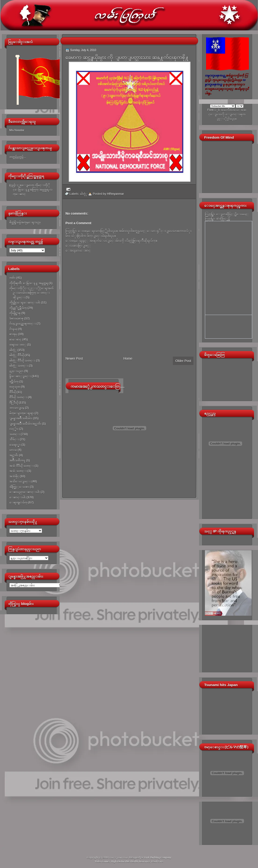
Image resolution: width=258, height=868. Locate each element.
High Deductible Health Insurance (131, 861)
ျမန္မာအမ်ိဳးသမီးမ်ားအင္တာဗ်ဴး (25, 424)
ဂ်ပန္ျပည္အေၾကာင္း (23, 324)
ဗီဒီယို (13, 392)
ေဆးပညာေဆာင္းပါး (25, 492)
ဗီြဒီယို (14, 403)
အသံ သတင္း (18, 471)
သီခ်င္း (14, 439)
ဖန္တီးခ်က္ (14, 382)
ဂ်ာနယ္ (13, 329)
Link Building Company (158, 857)
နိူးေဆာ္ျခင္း (20, 376)
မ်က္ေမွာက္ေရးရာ (22, 413)
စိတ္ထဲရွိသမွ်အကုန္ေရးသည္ (25, 222)
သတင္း (15, 434)
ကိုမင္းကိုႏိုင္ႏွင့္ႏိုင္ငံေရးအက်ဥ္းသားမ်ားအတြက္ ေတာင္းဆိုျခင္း (31, 293)
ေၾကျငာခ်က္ (18, 502)
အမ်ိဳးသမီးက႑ (17, 460)
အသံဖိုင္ (14, 476)
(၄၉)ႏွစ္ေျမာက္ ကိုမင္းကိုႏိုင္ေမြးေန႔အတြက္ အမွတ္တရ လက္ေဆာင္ (31, 190)
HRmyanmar (115, 194)
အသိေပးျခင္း (20, 481)
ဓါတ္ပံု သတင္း (19, 366)
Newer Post (74, 358)
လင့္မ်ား (14, 429)
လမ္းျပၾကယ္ (118, 857)
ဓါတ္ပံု (13, 350)
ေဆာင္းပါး (18, 497)
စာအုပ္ (13, 334)
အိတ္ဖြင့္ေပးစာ (19, 487)
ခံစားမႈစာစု (16, 318)
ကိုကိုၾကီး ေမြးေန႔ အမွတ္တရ (29, 283)
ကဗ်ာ (12, 278)
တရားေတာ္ (18, 345)
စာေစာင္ (15, 339)
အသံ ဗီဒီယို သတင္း (22, 466)
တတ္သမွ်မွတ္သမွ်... (18, 157)
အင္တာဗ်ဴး (14, 455)
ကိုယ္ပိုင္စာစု (15, 313)
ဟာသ (13, 450)
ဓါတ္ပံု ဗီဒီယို (17, 355)
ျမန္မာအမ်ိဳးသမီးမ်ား (21, 418)
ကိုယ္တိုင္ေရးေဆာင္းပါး (25, 302)
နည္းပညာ (16, 371)
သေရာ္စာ (15, 445)
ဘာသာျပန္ (17, 408)
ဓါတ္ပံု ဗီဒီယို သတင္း (22, 360)
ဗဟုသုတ (15, 387)
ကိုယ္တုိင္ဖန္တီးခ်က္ (18, 308)
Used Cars (157, 861)
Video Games (102, 861)
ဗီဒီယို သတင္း (18, 397)
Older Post (183, 361)
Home (128, 358)
